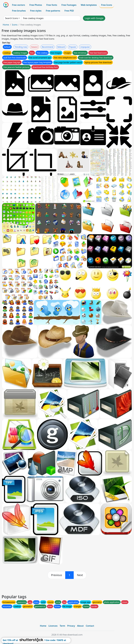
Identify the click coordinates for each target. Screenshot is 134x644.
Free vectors (18, 5)
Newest (34, 47)
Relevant (61, 47)
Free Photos (36, 5)
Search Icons (12, 18)
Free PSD (69, 11)
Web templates (89, 5)
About (80, 626)
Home (6, 25)
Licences (53, 626)
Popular (73, 47)
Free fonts (52, 5)
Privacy (71, 626)
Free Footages (69, 5)
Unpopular (85, 47)
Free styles (36, 11)
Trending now (21, 47)
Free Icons (107, 5)
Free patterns (53, 11)
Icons (15, 25)
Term (62, 626)
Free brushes (19, 11)
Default (7, 47)
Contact (90, 626)
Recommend (48, 47)
